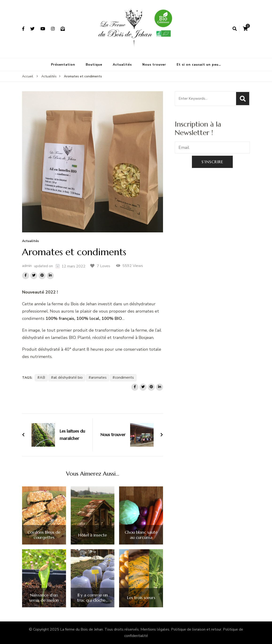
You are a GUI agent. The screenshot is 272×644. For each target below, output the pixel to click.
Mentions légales (155, 629)
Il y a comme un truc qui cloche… (93, 598)
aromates (99, 378)
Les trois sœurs (141, 598)
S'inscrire (212, 162)
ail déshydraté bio (68, 378)
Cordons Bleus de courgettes (44, 535)
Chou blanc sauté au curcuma (141, 535)
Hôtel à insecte (93, 535)
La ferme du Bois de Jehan (82, 629)
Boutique (94, 65)
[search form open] (235, 29)
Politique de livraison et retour (196, 629)
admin (27, 266)
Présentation (63, 65)
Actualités (122, 65)
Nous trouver (154, 65)
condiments (124, 378)
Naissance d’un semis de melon (44, 598)
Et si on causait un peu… (199, 65)
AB (42, 378)
